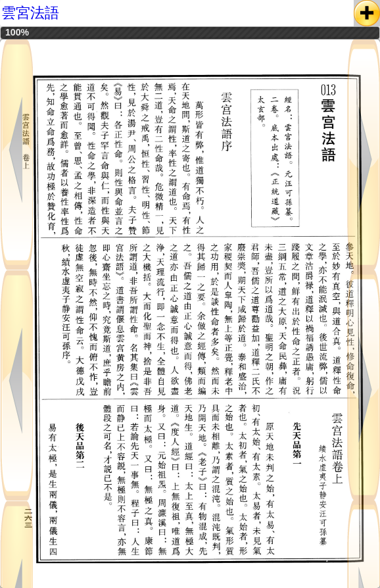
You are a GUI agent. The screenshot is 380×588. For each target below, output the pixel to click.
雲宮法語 (30, 13)
